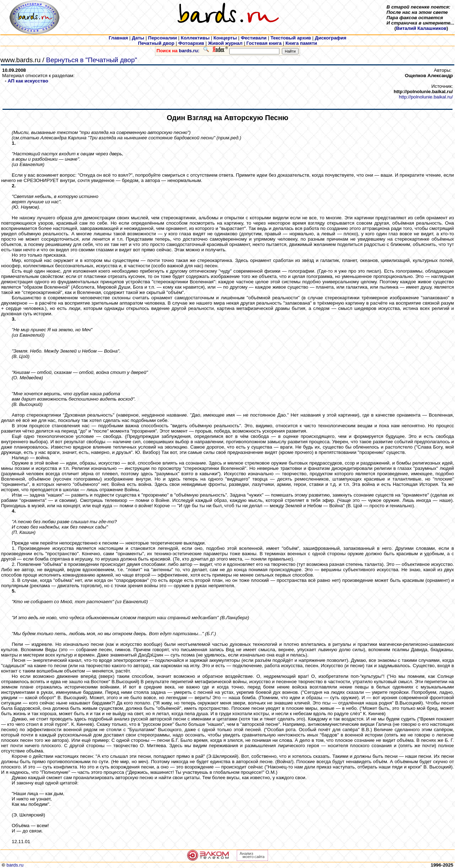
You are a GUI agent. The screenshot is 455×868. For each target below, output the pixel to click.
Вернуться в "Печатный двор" (92, 60)
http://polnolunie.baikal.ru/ (426, 97)
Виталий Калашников (421, 28)
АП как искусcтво (28, 81)
